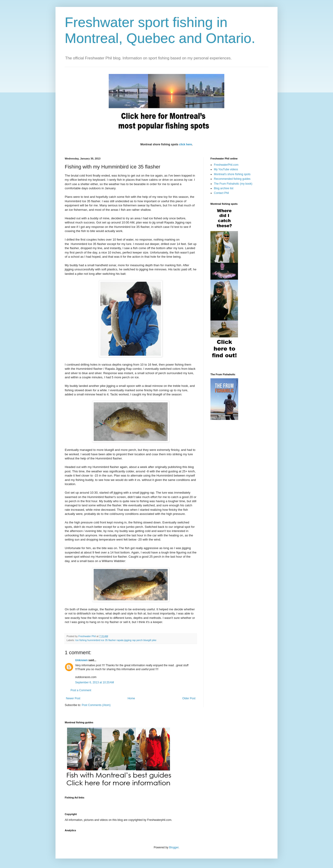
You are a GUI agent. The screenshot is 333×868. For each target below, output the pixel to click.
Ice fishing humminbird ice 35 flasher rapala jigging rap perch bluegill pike (116, 640)
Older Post (189, 698)
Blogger (174, 847)
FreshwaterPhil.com (226, 165)
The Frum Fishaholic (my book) (233, 184)
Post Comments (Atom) (96, 705)
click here (185, 144)
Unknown (81, 660)
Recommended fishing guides (232, 179)
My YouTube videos (226, 169)
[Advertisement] (149, 803)
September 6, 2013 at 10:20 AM (95, 682)
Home (131, 698)
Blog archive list (224, 188)
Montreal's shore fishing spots (232, 174)
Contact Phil (221, 193)
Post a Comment (81, 690)
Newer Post (73, 698)
